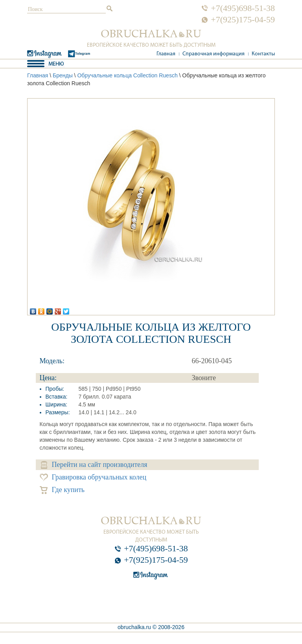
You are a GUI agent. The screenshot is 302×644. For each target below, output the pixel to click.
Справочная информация (214, 54)
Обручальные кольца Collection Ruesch (127, 75)
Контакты (263, 54)
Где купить (62, 490)
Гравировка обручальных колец (93, 477)
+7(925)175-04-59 (243, 20)
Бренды (63, 75)
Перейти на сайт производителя (94, 465)
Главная (166, 54)
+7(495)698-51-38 (243, 8)
